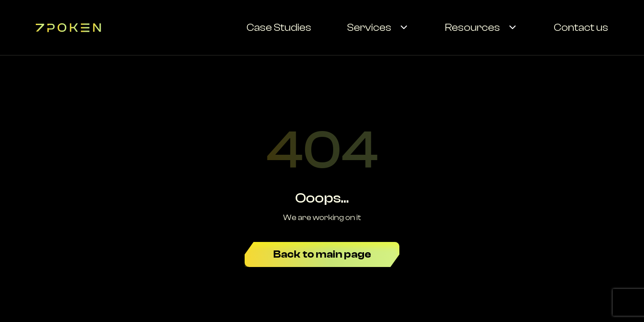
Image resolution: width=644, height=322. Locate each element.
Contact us (581, 28)
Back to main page (322, 254)
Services (369, 28)
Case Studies (279, 28)
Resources (472, 28)
